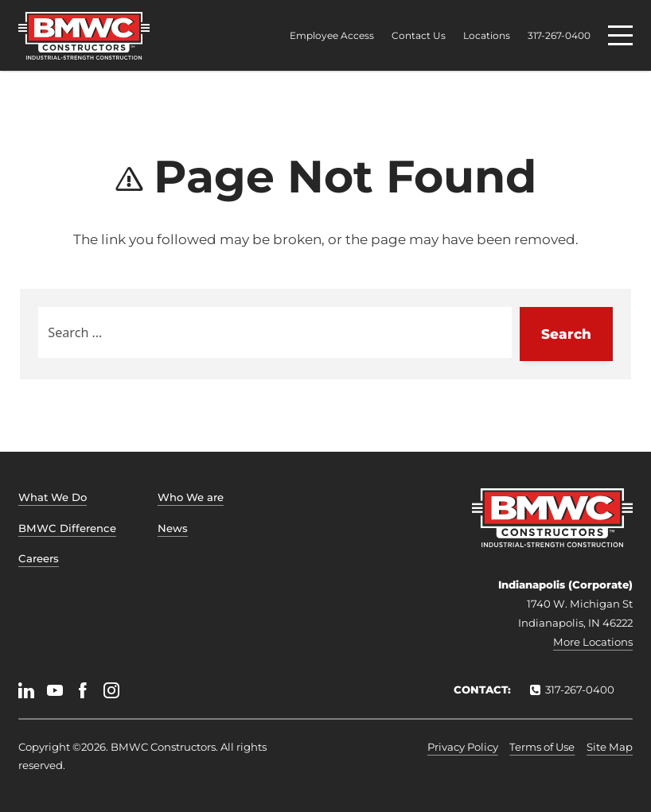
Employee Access (332, 36)
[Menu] (620, 35)
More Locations (593, 642)
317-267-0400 (559, 36)
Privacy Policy (463, 747)
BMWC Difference (67, 528)
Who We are (191, 497)
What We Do (53, 497)
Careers (39, 558)
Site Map (610, 747)
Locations (487, 36)
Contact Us (419, 36)
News (173, 528)
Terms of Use (542, 747)
